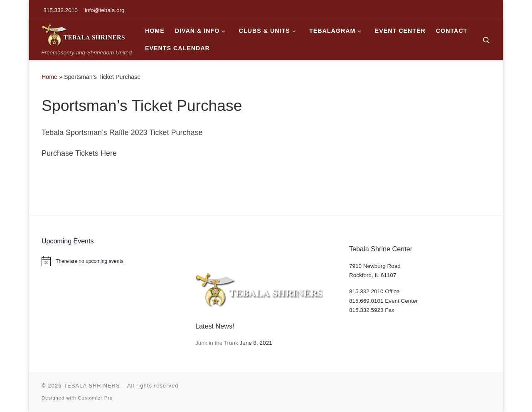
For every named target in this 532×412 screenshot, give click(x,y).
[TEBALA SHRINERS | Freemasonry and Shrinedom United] (83, 34)
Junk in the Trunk (217, 343)
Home (49, 77)
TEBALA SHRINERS (92, 386)
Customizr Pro (95, 398)
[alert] (112, 261)
